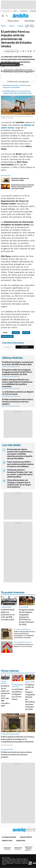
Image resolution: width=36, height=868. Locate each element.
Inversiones (23, 11)
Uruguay (20, 26)
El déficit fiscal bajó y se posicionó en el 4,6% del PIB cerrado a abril (18, 363)
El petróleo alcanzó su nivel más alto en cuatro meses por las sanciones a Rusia (23, 187)
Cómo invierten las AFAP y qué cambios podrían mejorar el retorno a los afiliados (20, 464)
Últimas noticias (13, 21)
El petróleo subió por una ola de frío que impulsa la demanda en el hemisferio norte (17, 92)
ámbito (3, 26)
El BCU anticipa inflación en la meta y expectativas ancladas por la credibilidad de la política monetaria (17, 383)
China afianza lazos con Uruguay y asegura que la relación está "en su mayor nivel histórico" (19, 484)
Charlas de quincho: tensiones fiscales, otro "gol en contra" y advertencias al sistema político (20, 473)
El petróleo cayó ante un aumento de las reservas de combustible (17, 86)
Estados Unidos (7, 336)
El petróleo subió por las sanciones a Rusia (20, 179)
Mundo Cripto (30, 21)
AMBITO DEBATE (29, 849)
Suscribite (25, 347)
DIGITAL (7, 849)
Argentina (21, 841)
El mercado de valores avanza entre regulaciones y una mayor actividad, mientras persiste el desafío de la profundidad (20, 454)
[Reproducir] (18, 68)
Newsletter (30, 830)
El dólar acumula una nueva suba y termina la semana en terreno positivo (18, 402)
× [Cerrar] (18, 64)
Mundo (12, 26)
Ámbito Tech (7, 841)
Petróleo (26, 333)
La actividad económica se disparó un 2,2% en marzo (18, 393)
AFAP (15, 11)
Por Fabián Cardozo (7, 745)
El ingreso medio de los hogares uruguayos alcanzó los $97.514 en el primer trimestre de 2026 (17, 372)
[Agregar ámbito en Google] (11, 51)
